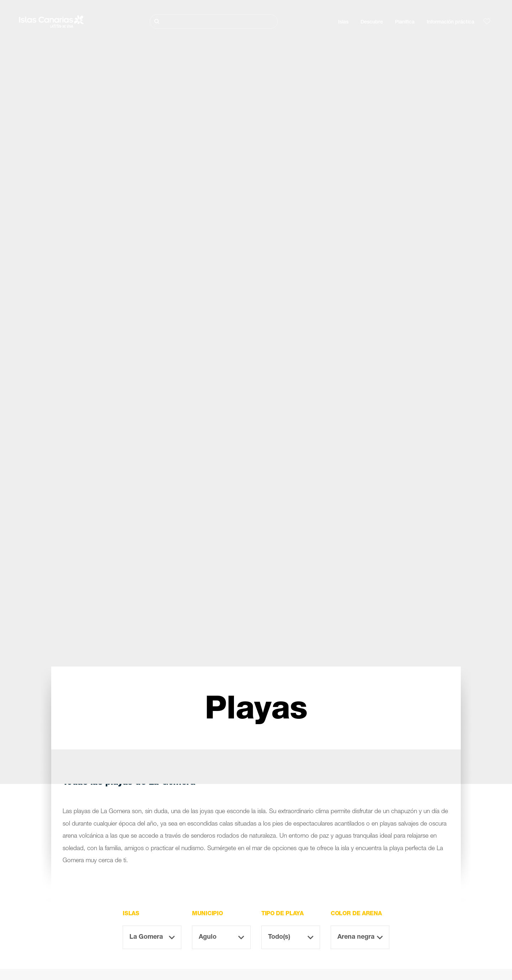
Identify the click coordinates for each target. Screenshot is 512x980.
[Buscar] (214, 22)
